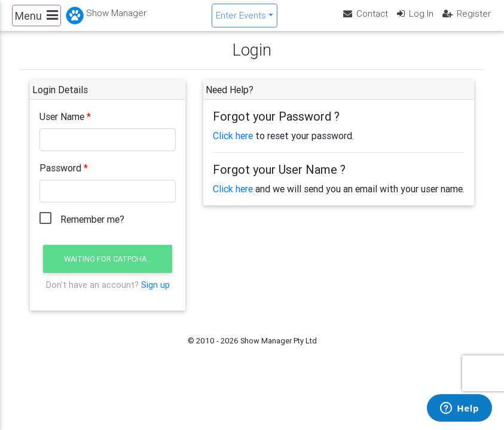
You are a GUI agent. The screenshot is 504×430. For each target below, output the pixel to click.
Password (60, 178)
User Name (62, 127)
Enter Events (241, 20)
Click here (233, 146)
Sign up (155, 294)
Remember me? (92, 229)
